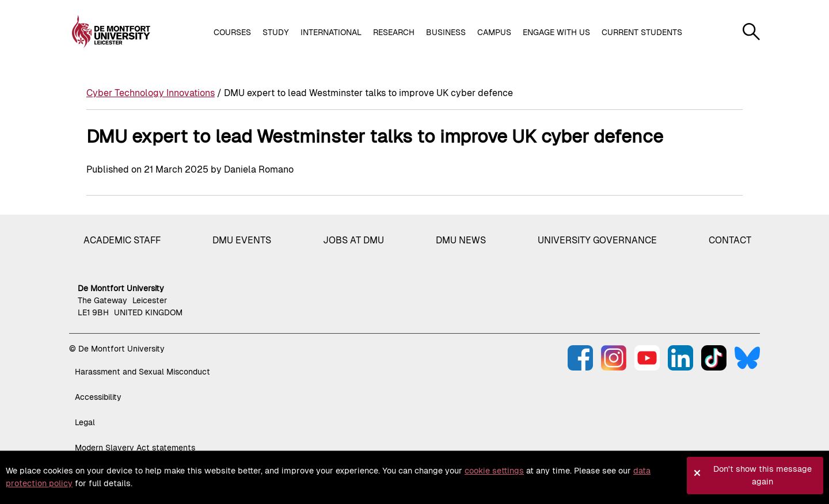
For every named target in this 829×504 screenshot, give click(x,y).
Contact (730, 240)
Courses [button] (232, 32)
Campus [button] (494, 32)
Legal (85, 422)
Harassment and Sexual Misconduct (142, 372)
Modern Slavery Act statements (135, 448)
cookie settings (494, 471)
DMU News (461, 240)
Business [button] (446, 32)
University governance (597, 240)
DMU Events (242, 240)
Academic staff (122, 240)
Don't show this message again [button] (763, 475)
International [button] (331, 32)
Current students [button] (642, 32)
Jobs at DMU (353, 240)
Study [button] (276, 32)
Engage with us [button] (556, 32)
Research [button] (394, 32)
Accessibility (98, 397)
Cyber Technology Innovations (151, 93)
